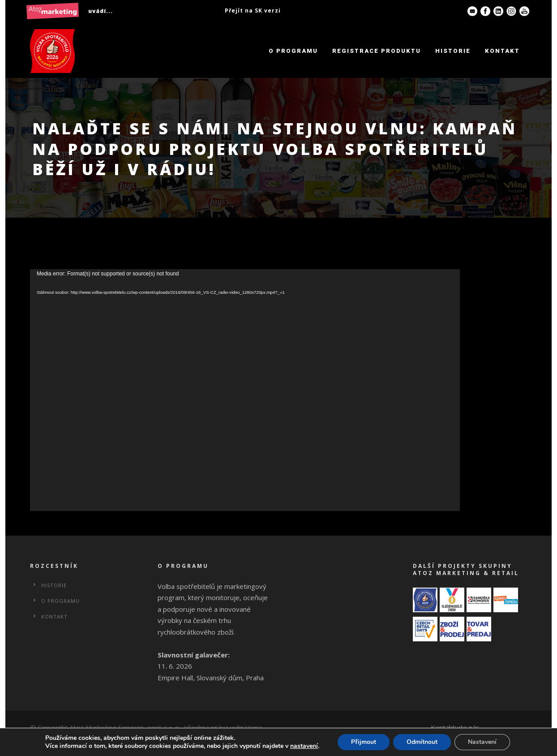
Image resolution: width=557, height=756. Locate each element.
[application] (245, 390)
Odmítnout (422, 742)
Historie (453, 51)
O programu (293, 51)
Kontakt (502, 51)
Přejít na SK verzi (253, 11)
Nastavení (482, 742)
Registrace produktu (377, 51)
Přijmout (363, 742)
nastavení (304, 746)
